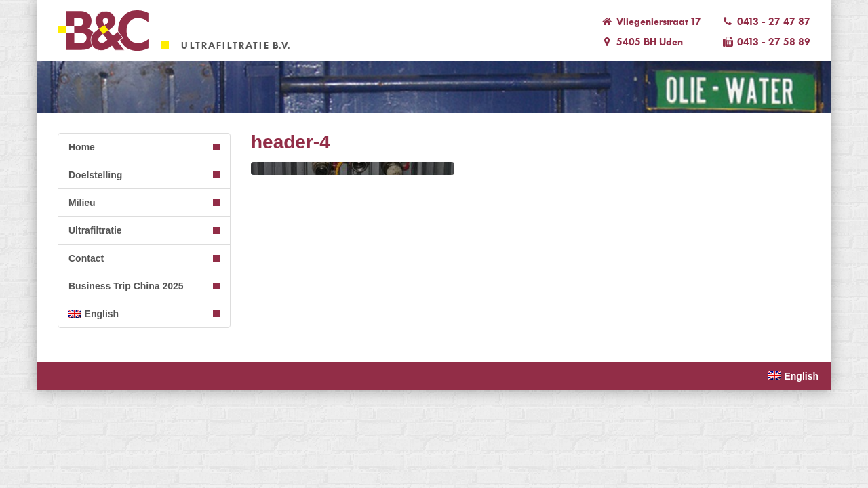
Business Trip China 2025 (126, 286)
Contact (86, 258)
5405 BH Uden (641, 42)
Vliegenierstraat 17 (650, 22)
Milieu (82, 203)
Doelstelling (95, 175)
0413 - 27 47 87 (766, 22)
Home (82, 147)
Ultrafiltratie (95, 230)
